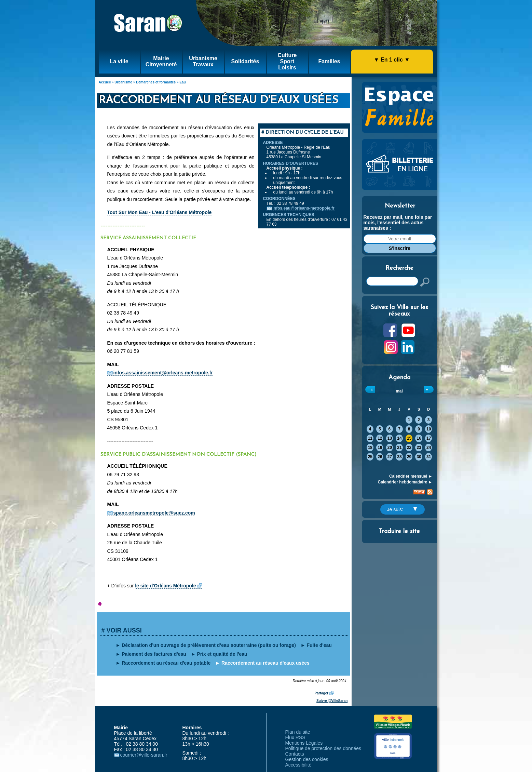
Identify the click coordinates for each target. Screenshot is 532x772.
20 (390, 448)
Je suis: (402, 509)
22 (409, 448)
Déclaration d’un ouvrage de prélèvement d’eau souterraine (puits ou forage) (209, 645)
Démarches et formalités (156, 82)
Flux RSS (295, 737)
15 (409, 438)
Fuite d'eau (319, 645)
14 (399, 438)
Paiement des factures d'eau (154, 654)
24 (429, 448)
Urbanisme (123, 82)
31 (429, 457)
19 (380, 448)
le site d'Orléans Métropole (165, 586)
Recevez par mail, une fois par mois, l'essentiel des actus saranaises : (398, 223)
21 (399, 448)
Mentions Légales (304, 743)
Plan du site (298, 732)
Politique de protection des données (323, 748)
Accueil (105, 82)
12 (380, 438)
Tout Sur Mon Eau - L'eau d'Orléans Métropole (160, 212)
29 (409, 457)
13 (390, 438)
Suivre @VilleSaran (332, 701)
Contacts (295, 754)
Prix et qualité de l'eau (222, 654)
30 (419, 457)
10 (429, 429)
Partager (322, 693)
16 (419, 438)
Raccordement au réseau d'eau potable (166, 663)
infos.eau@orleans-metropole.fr (304, 208)
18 (370, 448)
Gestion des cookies (307, 759)
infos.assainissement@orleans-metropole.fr (163, 373)
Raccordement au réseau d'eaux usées (265, 663)
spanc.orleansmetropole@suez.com (154, 513)
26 (380, 457)
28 (399, 457)
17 (429, 438)
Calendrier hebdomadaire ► (405, 482)
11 (370, 438)
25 (370, 457)
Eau (182, 82)
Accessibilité (298, 765)
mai (399, 391)
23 (419, 448)
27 (390, 457)
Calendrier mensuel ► (411, 476)
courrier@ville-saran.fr (144, 755)
